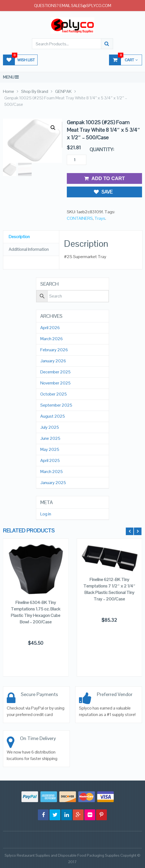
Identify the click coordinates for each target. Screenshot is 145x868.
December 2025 (55, 372)
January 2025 (53, 483)
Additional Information (29, 249)
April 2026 (50, 328)
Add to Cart (105, 178)
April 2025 (50, 461)
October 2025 (54, 394)
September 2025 (56, 405)
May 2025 (50, 450)
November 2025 (55, 383)
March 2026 (52, 339)
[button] (53, 128)
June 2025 (50, 438)
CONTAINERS (80, 218)
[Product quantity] (77, 160)
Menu (9, 77)
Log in (46, 514)
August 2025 (53, 416)
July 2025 (50, 427)
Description (19, 237)
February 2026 (54, 350)
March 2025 (52, 472)
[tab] (31, 237)
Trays (100, 218)
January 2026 (53, 361)
